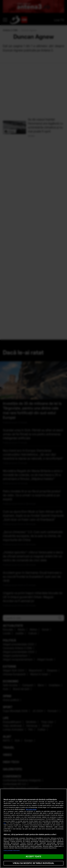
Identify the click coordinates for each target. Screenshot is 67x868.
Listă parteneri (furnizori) (12, 850)
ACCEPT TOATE (33, 856)
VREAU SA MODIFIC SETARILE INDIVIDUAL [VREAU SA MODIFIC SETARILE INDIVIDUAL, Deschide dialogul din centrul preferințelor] (33, 863)
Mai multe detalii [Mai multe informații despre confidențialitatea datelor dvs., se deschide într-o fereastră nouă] (31, 809)
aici (5, 823)
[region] (33, 828)
